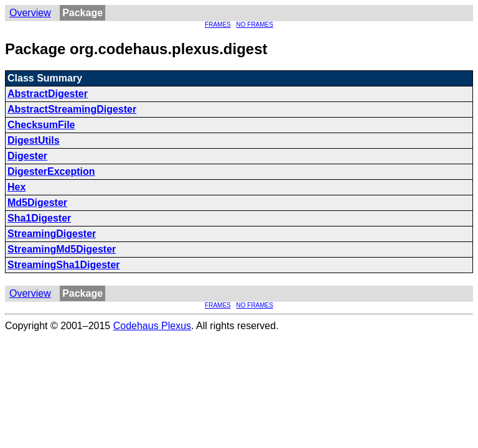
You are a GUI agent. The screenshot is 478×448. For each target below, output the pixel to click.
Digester (27, 156)
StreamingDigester (52, 234)
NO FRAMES (255, 25)
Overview (30, 13)
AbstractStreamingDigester (72, 109)
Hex (16, 187)
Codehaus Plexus (152, 326)
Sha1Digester (39, 218)
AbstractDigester (48, 94)
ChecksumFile (41, 125)
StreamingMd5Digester (62, 249)
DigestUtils (34, 140)
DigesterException (51, 171)
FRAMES (218, 25)
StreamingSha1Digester (64, 265)
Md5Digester (37, 203)
